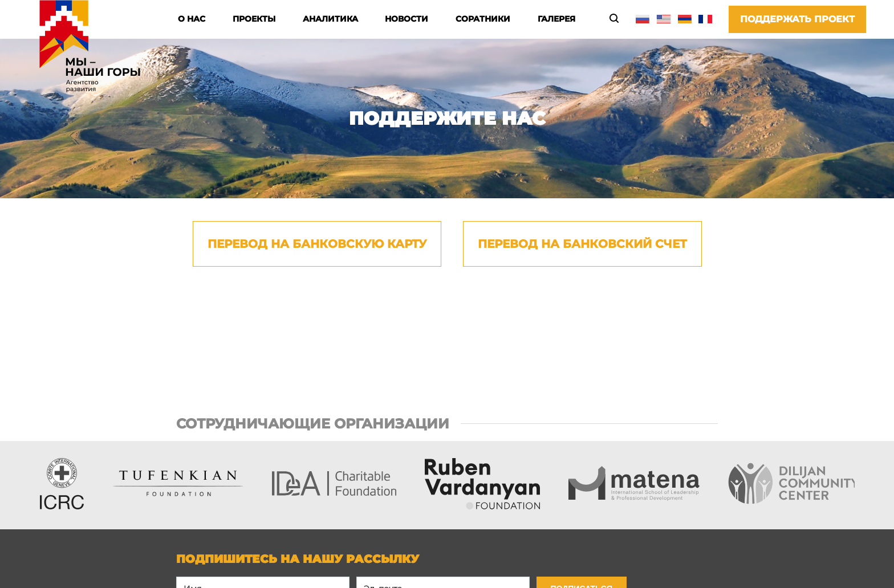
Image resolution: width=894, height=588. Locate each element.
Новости (407, 19)
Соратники (483, 19)
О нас (192, 19)
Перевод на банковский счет (582, 244)
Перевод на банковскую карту (317, 244)
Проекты (254, 19)
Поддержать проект (797, 19)
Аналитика (330, 19)
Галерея (556, 19)
